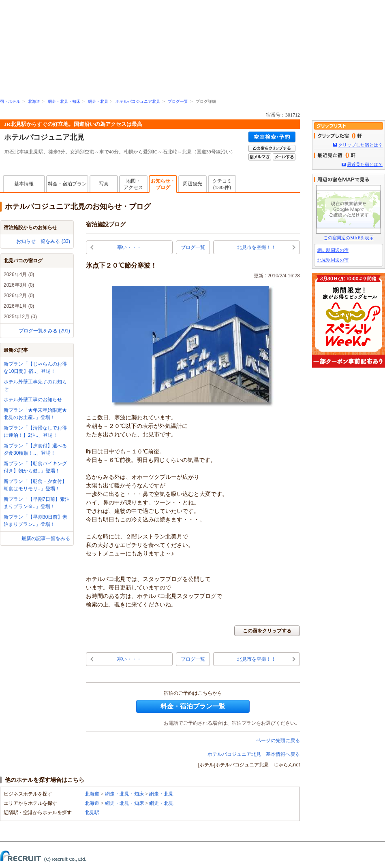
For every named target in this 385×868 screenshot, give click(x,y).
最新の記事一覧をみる (46, 538)
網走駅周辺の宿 (333, 250)
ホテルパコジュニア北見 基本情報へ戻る (254, 754)
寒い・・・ (129, 247)
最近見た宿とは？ (365, 164)
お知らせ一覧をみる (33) (43, 241)
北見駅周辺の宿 (333, 260)
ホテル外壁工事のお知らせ (33, 400)
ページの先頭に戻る (278, 740)
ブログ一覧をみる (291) (44, 331)
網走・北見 (98, 101)
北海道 (34, 101)
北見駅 (92, 813)
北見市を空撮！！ (257, 247)
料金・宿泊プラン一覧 (193, 706)
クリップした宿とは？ (360, 145)
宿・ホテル (10, 101)
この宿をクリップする (267, 631)
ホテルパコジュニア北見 (138, 101)
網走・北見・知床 (64, 101)
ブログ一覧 (178, 101)
